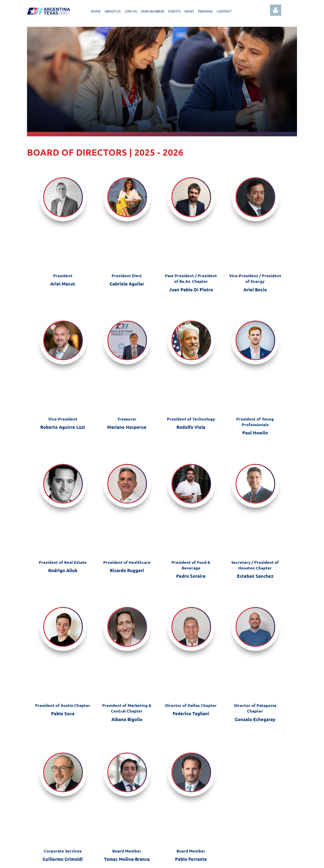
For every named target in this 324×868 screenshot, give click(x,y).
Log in (276, 10)
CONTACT (224, 11)
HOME (96, 11)
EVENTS (174, 11)
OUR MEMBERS (153, 11)
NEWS (189, 11)
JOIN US (131, 11)
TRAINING (205, 11)
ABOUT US (113, 11)
